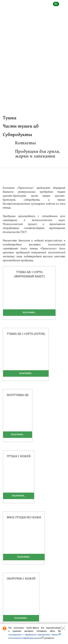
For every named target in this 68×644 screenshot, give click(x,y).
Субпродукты (17, 135)
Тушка (10, 118)
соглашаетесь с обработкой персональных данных (35, 635)
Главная (7, 58)
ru (56, 4)
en (64, 4)
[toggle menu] (62, 7)
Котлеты (44, 143)
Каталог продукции (29, 58)
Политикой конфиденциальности (27, 638)
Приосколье (52, 58)
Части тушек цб (21, 126)
